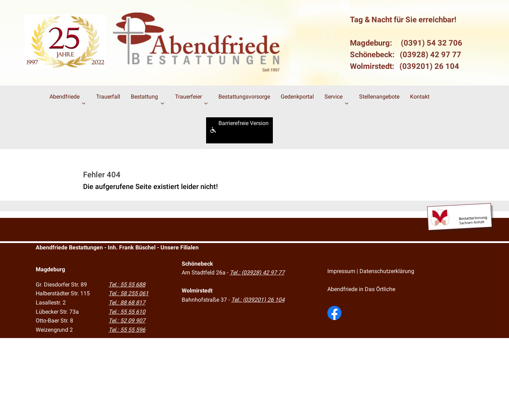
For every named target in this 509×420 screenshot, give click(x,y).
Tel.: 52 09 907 (127, 321)
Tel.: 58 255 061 (128, 293)
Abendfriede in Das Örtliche (361, 289)
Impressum (341, 271)
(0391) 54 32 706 (432, 43)
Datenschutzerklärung (387, 271)
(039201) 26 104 (429, 66)
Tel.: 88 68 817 (127, 303)
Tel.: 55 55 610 (127, 312)
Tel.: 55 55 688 (127, 285)
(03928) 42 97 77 (431, 55)
